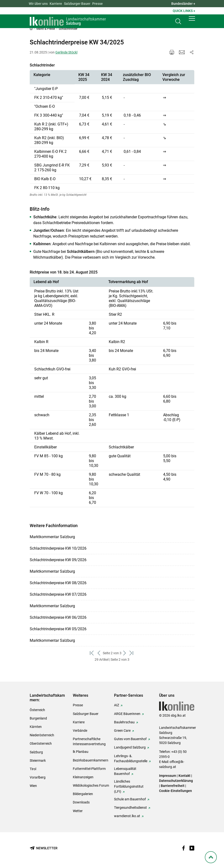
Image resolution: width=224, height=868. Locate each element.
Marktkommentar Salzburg (52, 537)
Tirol (33, 769)
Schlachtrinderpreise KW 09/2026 (58, 560)
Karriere (56, 4)
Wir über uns (38, 4)
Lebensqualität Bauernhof (125, 771)
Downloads (81, 802)
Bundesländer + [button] (183, 4)
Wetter (78, 811)
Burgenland (38, 718)
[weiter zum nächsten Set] (125, 653)
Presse (98, 4)
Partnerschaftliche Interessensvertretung (89, 741)
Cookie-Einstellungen (175, 791)
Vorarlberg (38, 777)
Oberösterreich (41, 743)
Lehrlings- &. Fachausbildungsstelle (131, 758)
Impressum (168, 776)
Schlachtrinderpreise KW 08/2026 (58, 583)
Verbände (80, 731)
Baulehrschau (124, 722)
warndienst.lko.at (127, 816)
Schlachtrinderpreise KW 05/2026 (58, 629)
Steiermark (38, 761)
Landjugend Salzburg (130, 747)
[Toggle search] (178, 23)
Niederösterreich (42, 735)
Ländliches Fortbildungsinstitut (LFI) (129, 786)
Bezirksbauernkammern (91, 760)
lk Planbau (81, 752)
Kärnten (36, 727)
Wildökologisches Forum (91, 785)
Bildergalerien (83, 794)
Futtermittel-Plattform (89, 769)
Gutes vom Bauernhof (130, 739)
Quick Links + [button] (184, 11)
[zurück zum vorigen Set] (99, 653)
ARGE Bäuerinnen (127, 714)
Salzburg (36, 752)
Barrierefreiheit (173, 786)
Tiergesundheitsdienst (130, 808)
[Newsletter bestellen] (44, 848)
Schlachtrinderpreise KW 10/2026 (58, 548)
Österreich (37, 710)
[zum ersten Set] (92, 653)
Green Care (122, 731)
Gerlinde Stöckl (66, 52)
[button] (192, 22)
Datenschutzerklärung (176, 781)
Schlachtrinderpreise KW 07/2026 (58, 594)
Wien (33, 786)
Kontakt (184, 776)
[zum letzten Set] (132, 653)
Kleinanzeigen (83, 777)
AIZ (117, 705)
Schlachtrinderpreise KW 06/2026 (58, 617)
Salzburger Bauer (77, 4)
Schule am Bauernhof (130, 799)
